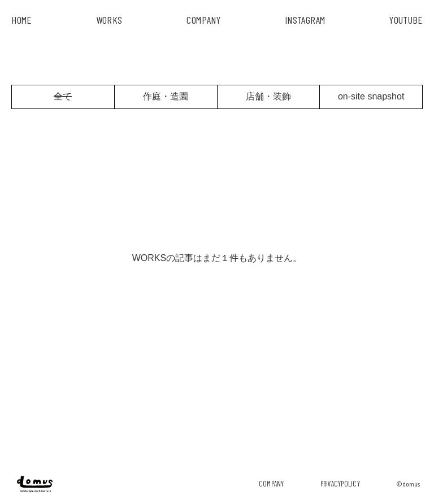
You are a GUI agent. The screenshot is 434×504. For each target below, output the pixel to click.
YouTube (406, 20)
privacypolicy (340, 484)
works (109, 20)
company (272, 484)
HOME (21, 20)
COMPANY (203, 20)
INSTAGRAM (305, 20)
